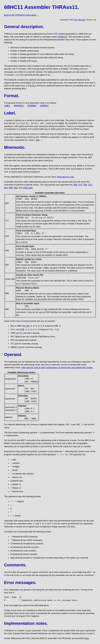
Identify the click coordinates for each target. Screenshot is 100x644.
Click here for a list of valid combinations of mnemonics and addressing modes (57, 368)
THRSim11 (62, 37)
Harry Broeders (80, 20)
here (87, 638)
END (16, 188)
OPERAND (32, 106)
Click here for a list (65, 177)
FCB (90, 185)
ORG (75, 185)
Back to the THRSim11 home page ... (21, 15)
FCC (34, 86)
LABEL (7, 106)
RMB (11, 188)
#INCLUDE (28, 188)
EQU (38, 140)
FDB (85, 185)
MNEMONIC (19, 106)
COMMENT (44, 106)
